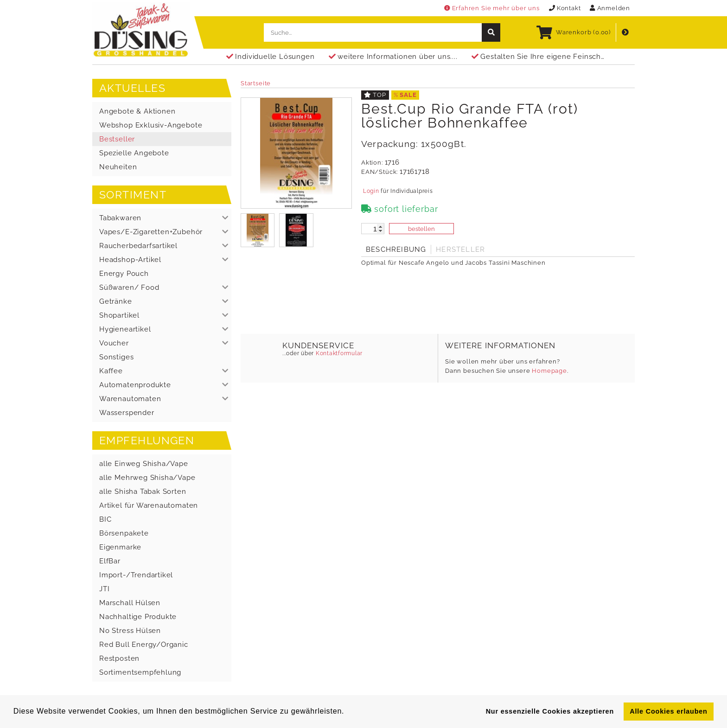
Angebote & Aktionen (137, 111)
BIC (105, 519)
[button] (162, 218)
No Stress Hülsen (130, 631)
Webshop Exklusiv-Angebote (151, 125)
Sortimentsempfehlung (140, 672)
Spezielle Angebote (134, 153)
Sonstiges (116, 357)
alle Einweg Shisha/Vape (144, 464)
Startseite (256, 83)
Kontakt (565, 8)
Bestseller (117, 139)
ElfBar (110, 561)
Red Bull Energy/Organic (144, 645)
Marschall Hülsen (130, 603)
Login (371, 191)
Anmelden (610, 8)
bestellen (421, 229)
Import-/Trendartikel (136, 575)
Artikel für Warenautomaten (149, 505)
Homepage (549, 371)
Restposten (119, 658)
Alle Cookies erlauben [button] (668, 711)
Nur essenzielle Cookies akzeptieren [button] (550, 711)
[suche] (491, 32)
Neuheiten (118, 167)
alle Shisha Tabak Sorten (143, 492)
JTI (104, 589)
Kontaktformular (338, 353)
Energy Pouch (124, 274)
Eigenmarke (120, 547)
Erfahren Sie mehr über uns (492, 8)
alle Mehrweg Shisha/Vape (147, 478)
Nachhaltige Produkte (138, 617)
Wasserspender (127, 413)
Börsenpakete (124, 533)
